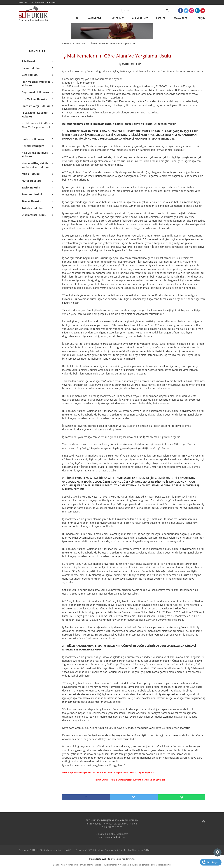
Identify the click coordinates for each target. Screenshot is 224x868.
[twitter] (134, 797)
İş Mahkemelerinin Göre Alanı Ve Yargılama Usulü (114, 43)
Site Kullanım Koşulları (50, 850)
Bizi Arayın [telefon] (213, 862)
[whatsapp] (181, 797)
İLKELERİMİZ (117, 18)
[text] (144, 10)
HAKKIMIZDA (94, 18)
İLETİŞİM (201, 18)
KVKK (68, 850)
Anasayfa (66, 43)
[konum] (217, 852)
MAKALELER (181, 18)
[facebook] (86, 797)
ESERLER (161, 18)
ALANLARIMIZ (140, 18)
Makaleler (81, 43)
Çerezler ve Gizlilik (27, 850)
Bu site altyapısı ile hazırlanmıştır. (112, 859)
